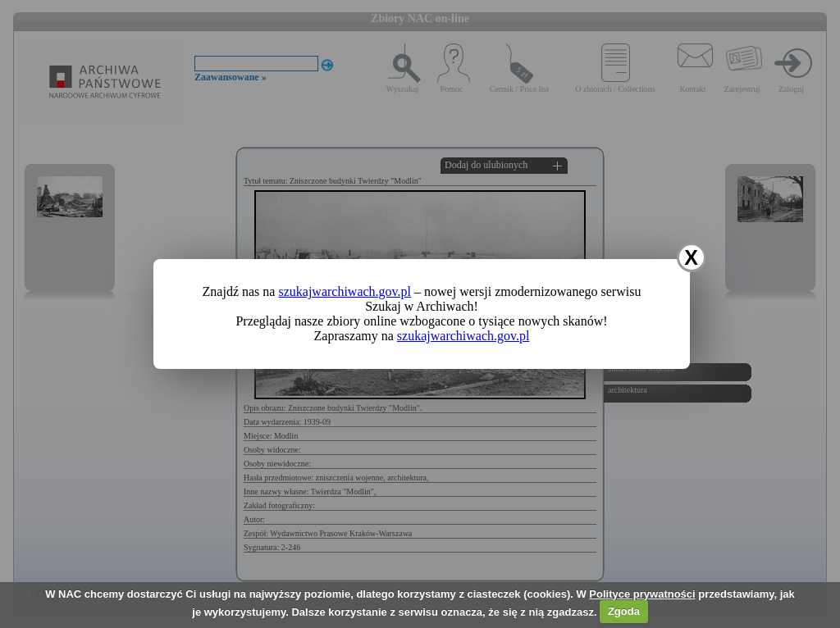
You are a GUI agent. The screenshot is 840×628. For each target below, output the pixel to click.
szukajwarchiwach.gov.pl (345, 291)
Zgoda (624, 611)
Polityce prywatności (642, 594)
